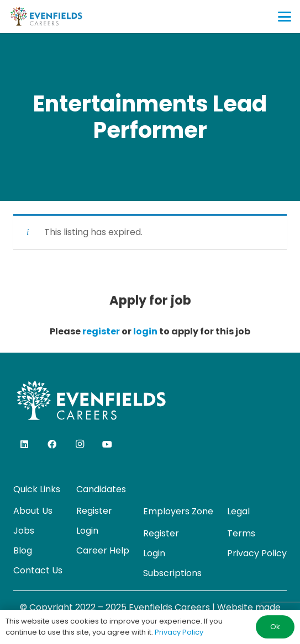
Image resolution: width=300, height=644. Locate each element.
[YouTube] (107, 444)
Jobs (24, 531)
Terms (241, 533)
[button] (285, 17)
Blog (23, 550)
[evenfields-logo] (46, 17)
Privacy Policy (257, 553)
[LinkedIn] (24, 444)
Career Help (103, 550)
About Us (33, 511)
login (145, 331)
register (101, 331)
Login (87, 531)
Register (94, 511)
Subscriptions (172, 573)
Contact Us (38, 570)
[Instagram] (80, 444)
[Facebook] (52, 444)
